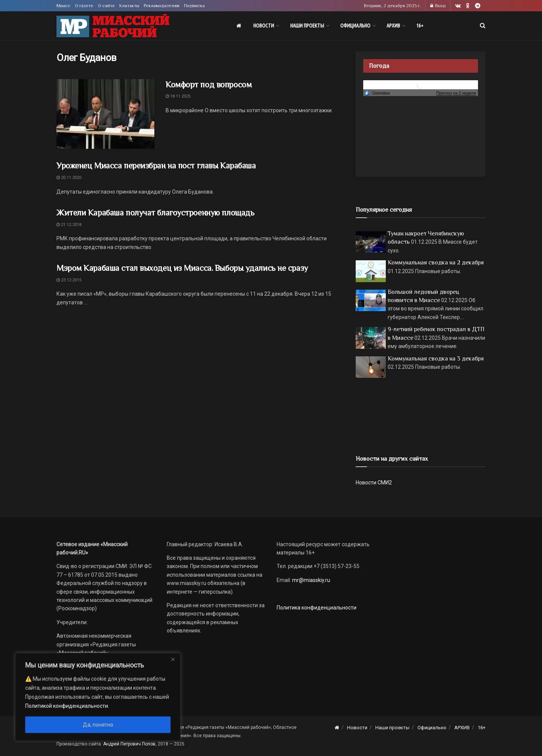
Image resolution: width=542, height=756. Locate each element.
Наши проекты (307, 26)
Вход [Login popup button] (438, 6)
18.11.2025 (178, 96)
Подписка (194, 6)
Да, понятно (98, 725)
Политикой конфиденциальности (67, 706)
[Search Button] (483, 26)
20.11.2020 (69, 178)
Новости (264, 26)
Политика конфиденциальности (317, 608)
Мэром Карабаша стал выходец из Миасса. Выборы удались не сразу (182, 268)
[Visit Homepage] (113, 26)
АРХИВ (393, 26)
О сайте (106, 6)
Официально (355, 26)
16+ (420, 26)
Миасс (63, 6)
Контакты (129, 6)
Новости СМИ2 (374, 483)
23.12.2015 (69, 280)
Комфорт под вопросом (209, 85)
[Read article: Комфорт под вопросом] (105, 114)
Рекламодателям (162, 6)
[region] (98, 697)
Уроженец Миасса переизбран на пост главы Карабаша (156, 166)
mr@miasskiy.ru (311, 580)
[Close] (173, 659)
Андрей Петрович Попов (129, 744)
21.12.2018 (69, 225)
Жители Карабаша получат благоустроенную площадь (155, 213)
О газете (84, 6)
